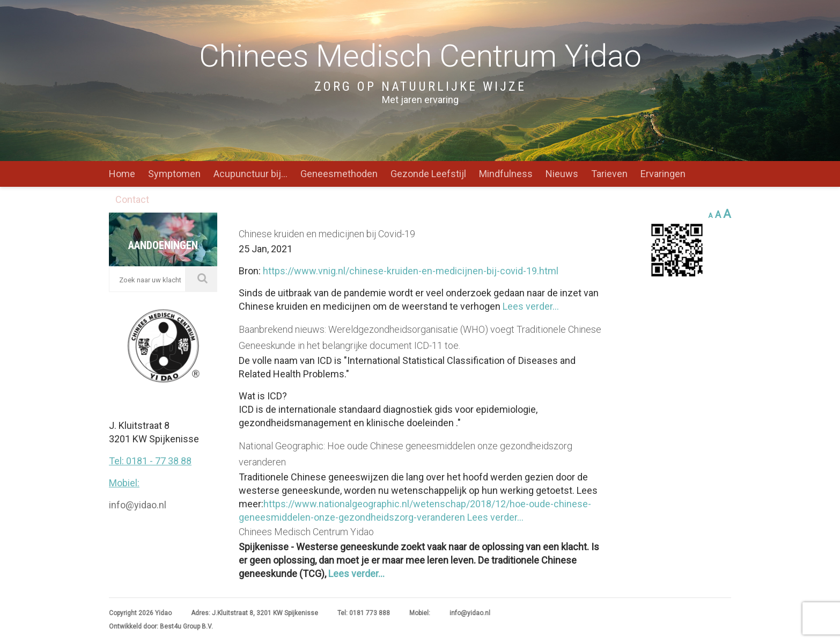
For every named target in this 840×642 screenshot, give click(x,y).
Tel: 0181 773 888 (364, 613)
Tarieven (609, 174)
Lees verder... (530, 306)
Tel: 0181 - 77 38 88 (150, 350)
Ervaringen (663, 174)
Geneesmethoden (339, 174)
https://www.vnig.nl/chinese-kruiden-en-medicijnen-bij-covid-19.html (411, 271)
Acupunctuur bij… (250, 174)
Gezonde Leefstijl (428, 174)
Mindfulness (506, 174)
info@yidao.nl (138, 394)
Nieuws (562, 174)
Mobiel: (124, 372)
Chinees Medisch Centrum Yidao (306, 532)
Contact (132, 199)
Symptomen (174, 174)
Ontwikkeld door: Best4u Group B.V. (161, 626)
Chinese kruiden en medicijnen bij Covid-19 (327, 234)
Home (122, 174)
